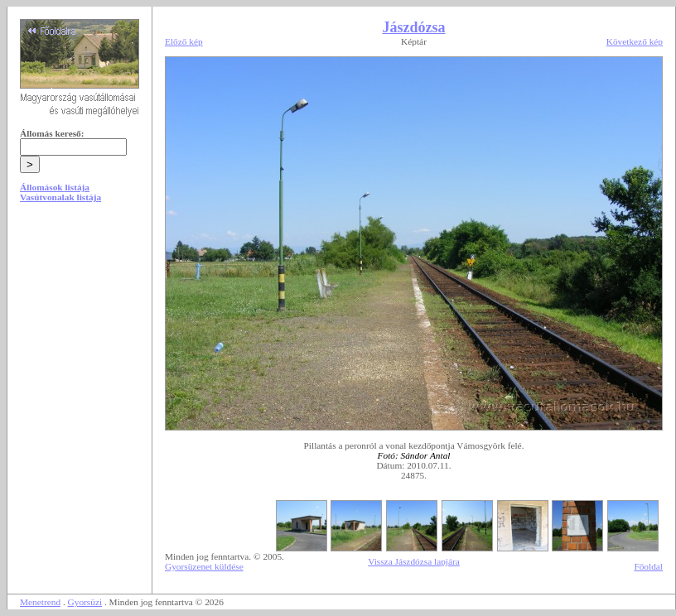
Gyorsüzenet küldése (204, 566)
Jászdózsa (414, 27)
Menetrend (40, 602)
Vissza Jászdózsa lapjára (414, 561)
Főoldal (648, 566)
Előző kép (184, 41)
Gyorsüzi (85, 602)
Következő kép (635, 41)
